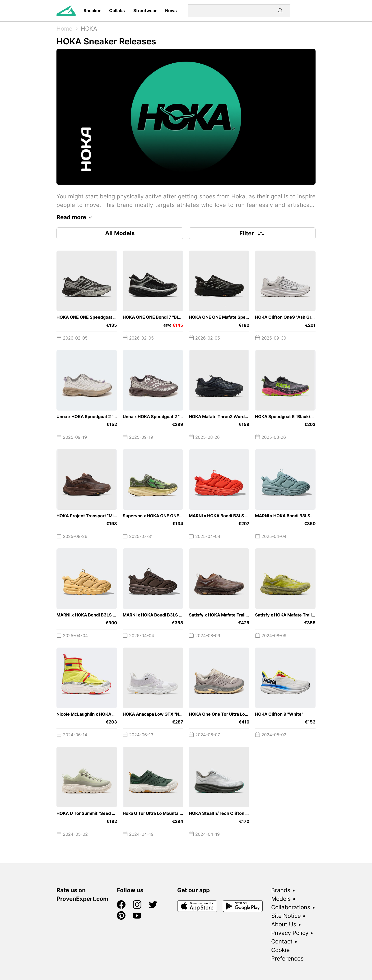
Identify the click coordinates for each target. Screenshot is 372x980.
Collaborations (291, 907)
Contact (282, 941)
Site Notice (286, 916)
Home (64, 29)
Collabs (117, 11)
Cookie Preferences (287, 954)
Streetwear (145, 11)
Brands (281, 890)
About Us (284, 924)
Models (281, 899)
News (171, 11)
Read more (76, 217)
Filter (252, 233)
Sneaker (92, 11)
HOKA (89, 29)
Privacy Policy (290, 933)
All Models (120, 233)
